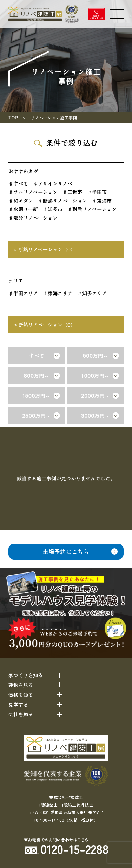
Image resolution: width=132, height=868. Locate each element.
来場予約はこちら (66, 552)
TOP (13, 117)
